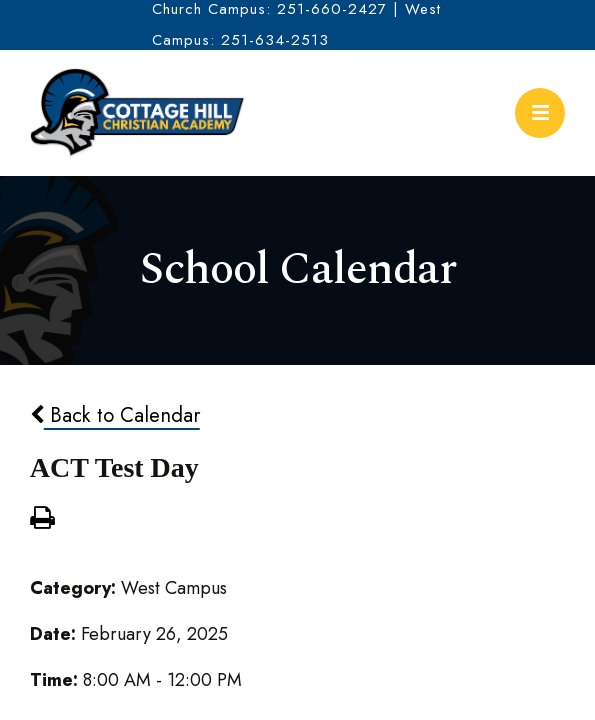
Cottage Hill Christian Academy (138, 113)
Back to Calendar (115, 415)
